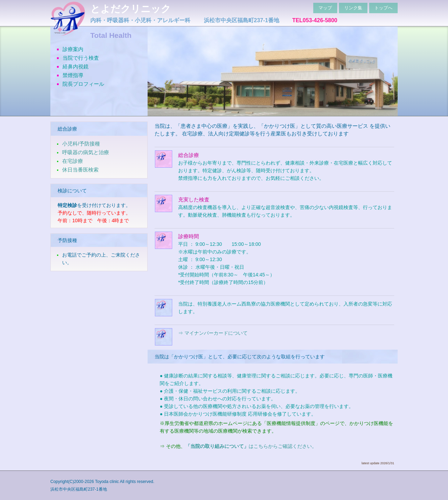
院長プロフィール (83, 84)
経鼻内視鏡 (76, 66)
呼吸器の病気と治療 (86, 152)
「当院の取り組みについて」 (217, 446)
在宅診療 (73, 161)
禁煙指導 (73, 75)
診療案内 (73, 49)
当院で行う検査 (81, 58)
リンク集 (353, 8)
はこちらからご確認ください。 (283, 446)
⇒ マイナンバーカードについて (213, 333)
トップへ (383, 8)
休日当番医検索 (80, 170)
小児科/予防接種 (81, 144)
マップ (325, 8)
